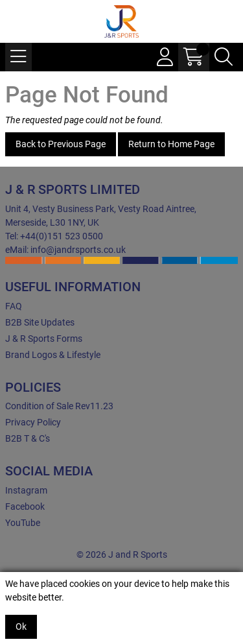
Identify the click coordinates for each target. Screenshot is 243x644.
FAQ (14, 306)
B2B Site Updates (40, 322)
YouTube (23, 523)
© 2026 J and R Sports (122, 555)
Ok (21, 626)
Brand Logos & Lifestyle (53, 355)
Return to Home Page (171, 144)
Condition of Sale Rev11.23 (59, 406)
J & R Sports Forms (44, 339)
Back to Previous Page (61, 144)
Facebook (25, 507)
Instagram (26, 490)
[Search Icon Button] (224, 57)
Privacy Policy (33, 422)
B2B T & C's (28, 438)
